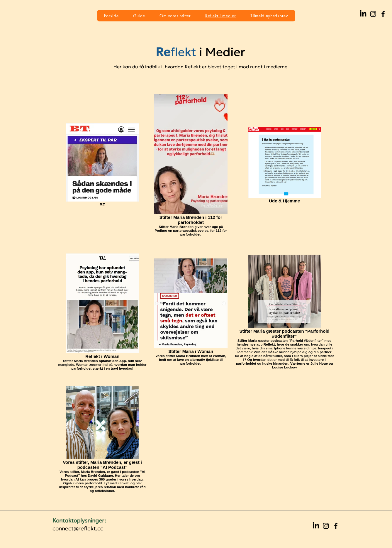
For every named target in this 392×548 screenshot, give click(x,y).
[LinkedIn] (363, 14)
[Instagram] (373, 14)
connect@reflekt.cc (78, 528)
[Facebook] (383, 14)
